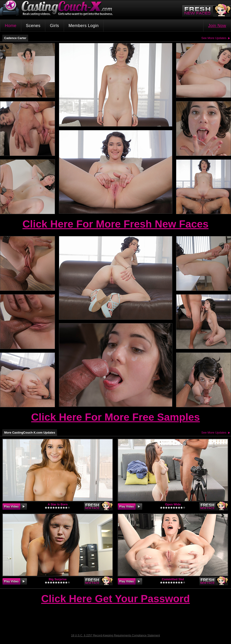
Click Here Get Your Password (115, 599)
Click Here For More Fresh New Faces (115, 224)
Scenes (33, 26)
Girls (55, 26)
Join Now (217, 26)
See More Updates (214, 38)
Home (11, 26)
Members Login (84, 26)
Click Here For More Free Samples (115, 417)
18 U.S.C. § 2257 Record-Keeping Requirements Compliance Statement (116, 635)
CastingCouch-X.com (58, 9)
